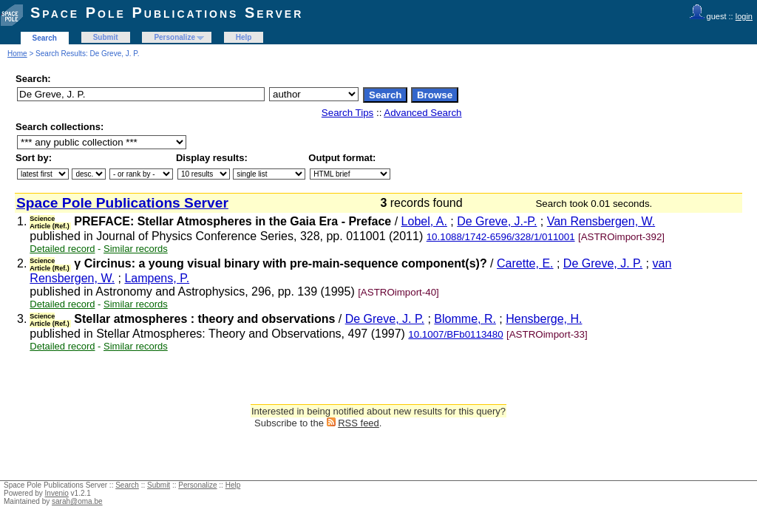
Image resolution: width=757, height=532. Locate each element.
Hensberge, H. (544, 319)
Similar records (136, 249)
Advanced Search (422, 113)
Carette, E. (525, 263)
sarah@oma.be (77, 501)
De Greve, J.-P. (497, 221)
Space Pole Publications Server (167, 13)
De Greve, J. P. (603, 263)
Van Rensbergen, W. (601, 221)
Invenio (57, 493)
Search (45, 38)
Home (17, 54)
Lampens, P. (157, 278)
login (744, 16)
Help (244, 37)
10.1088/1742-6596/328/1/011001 (501, 237)
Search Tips (347, 113)
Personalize (174, 37)
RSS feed (359, 423)
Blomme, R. (465, 319)
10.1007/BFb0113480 (455, 334)
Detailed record (62, 249)
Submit (106, 37)
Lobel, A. (424, 221)
